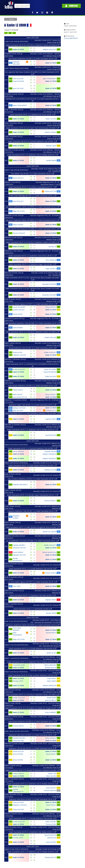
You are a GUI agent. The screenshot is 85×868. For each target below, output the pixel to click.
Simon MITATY (51, 788)
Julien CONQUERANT (20, 105)
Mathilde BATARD (19, 738)
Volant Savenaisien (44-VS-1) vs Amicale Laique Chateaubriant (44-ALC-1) (33, 495)
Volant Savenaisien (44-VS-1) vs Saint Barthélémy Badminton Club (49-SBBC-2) (33, 413)
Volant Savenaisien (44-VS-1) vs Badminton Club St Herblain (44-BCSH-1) (33, 155)
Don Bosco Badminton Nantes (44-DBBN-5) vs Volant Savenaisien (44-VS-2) (33, 625)
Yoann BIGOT (52, 678)
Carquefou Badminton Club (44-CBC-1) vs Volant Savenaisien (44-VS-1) (33, 511)
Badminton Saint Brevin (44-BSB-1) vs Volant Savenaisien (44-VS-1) (33, 735)
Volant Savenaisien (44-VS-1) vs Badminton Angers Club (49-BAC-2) (33, 264)
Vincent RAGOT (51, 633)
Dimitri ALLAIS (51, 653)
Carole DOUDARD (19, 307)
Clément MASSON (50, 790)
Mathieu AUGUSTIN (50, 49)
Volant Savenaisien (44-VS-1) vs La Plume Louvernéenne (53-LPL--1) (33, 187)
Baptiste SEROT (51, 419)
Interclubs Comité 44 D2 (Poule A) (48, 849)
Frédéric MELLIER (50, 337)
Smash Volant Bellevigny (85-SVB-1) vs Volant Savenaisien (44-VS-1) (33, 196)
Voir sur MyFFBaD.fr (71, 38)
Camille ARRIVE (51, 160)
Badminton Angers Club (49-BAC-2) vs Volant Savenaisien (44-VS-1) (33, 405)
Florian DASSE (18, 314)
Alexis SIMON (52, 681)
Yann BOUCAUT (18, 201)
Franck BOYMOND (50, 372)
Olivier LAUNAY (18, 225)
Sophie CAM (52, 773)
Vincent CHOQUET (19, 233)
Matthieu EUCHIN (50, 470)
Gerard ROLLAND (19, 665)
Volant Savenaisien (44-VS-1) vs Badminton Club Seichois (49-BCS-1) (33, 256)
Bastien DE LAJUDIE (49, 532)
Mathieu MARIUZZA (50, 685)
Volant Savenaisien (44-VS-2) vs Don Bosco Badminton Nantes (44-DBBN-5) (33, 45)
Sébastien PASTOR (19, 548)
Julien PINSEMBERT (50, 79)
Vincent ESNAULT (50, 501)
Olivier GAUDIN (51, 776)
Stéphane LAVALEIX (19, 355)
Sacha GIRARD (18, 328)
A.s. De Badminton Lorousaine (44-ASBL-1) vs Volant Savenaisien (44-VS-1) (33, 541)
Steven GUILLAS (18, 751)
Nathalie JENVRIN (19, 545)
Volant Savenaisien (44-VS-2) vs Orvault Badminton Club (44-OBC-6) (33, 649)
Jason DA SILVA (18, 88)
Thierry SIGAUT (18, 390)
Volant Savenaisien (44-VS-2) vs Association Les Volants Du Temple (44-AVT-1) (33, 708)
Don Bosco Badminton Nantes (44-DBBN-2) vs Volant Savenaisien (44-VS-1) (33, 220)
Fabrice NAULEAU (50, 665)
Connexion (71, 6)
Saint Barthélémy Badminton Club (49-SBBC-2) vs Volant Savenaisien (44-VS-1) (33, 323)
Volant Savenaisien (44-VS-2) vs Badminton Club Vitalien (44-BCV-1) (33, 832)
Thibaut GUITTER (50, 191)
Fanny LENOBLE (51, 307)
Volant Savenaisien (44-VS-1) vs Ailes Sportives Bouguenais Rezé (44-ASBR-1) (33, 527)
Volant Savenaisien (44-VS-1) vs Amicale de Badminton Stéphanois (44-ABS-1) (33, 770)
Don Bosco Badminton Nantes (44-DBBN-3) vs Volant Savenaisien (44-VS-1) (33, 207)
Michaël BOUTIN (51, 668)
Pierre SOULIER (18, 79)
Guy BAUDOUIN (51, 435)
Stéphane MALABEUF (20, 485)
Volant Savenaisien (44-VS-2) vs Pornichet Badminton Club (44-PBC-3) (33, 141)
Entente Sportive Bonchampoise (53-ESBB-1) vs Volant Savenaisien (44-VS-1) (33, 229)
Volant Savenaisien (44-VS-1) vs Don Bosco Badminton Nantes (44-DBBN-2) (33, 242)
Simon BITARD (18, 754)
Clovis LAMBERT (51, 712)
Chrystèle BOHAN (50, 451)
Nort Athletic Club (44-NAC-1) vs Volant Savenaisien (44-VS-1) (33, 174)
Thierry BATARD (18, 741)
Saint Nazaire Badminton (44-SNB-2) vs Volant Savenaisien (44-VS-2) (33, 722)
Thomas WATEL (18, 726)
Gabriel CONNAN (50, 132)
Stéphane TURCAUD (20, 805)
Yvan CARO (17, 586)
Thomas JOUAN (51, 824)
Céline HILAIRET (51, 822)
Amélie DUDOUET (50, 352)
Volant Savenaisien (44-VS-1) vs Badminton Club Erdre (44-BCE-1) (33, 595)
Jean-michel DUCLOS (20, 397)
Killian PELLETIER (19, 211)
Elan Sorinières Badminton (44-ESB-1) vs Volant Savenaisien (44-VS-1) (33, 479)
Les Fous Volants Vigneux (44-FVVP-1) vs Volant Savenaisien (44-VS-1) (33, 304)
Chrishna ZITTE (51, 410)
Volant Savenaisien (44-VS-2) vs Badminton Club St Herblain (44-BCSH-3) (33, 784)
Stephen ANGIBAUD (49, 454)
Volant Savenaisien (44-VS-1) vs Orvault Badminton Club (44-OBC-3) (33, 819)
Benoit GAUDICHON (49, 552)
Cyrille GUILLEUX (51, 376)
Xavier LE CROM (18, 49)
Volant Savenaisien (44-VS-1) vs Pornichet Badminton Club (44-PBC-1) (33, 448)
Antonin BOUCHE (50, 835)
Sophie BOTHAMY (50, 369)
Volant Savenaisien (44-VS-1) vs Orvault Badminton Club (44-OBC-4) (33, 569)
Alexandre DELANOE (49, 284)
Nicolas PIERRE (51, 613)
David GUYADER (18, 81)
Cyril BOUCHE (52, 838)
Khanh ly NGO (18, 352)
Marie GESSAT (18, 394)
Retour (11, 19)
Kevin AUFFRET (51, 842)
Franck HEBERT (18, 552)
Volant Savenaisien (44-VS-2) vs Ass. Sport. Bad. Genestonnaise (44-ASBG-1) (33, 128)
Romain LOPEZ (18, 681)
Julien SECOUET (18, 410)
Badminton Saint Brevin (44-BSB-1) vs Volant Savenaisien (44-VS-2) (33, 799)
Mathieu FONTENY (19, 408)
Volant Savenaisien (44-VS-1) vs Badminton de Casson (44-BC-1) (33, 115)
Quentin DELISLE (19, 310)
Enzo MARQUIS (51, 260)
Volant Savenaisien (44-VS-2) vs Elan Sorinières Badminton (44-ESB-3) (33, 675)
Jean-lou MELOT (51, 700)
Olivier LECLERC (51, 119)
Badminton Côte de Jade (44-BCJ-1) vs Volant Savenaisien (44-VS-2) (33, 748)
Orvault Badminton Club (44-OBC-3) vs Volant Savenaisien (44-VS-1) (33, 348)
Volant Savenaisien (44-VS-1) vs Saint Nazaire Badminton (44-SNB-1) (33, 465)
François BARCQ (51, 573)
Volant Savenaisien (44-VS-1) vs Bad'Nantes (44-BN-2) (33, 609)
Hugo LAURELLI (51, 269)
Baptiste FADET (51, 600)
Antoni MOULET (18, 178)
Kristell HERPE (52, 698)
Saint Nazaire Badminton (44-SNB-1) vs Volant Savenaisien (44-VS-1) (33, 59)
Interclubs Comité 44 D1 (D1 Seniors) (47, 463)
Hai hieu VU (52, 247)
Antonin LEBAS (51, 146)
